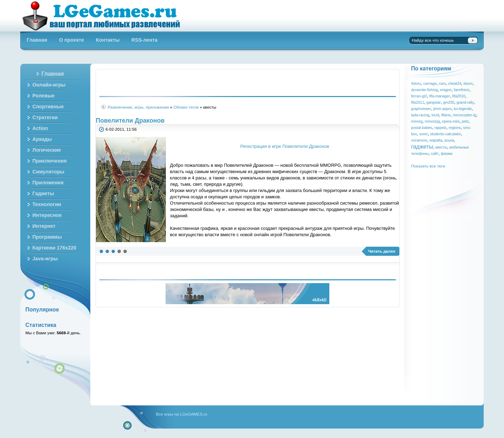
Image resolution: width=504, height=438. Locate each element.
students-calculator (446, 134)
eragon (446, 90)
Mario (446, 115)
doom (468, 83)
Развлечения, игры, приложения (138, 107)
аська (449, 140)
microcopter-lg (465, 115)
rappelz (440, 128)
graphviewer (421, 109)
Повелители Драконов (130, 121)
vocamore (419, 140)
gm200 (449, 102)
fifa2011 (417, 102)
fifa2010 (459, 96)
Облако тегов (186, 107)
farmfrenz (462, 90)
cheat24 (454, 83)
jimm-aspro (442, 109)
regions (455, 128)
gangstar (433, 102)
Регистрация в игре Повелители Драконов (285, 146)
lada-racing (420, 115)
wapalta (436, 140)
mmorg (417, 121)
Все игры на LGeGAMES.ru (182, 414)
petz (465, 121)
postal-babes (421, 128)
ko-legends (463, 109)
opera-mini (451, 121)
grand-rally (465, 102)
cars (442, 83)
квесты (441, 147)
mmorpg (432, 121)
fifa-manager (439, 96)
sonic (424, 134)
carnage (430, 83)
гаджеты (422, 146)
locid (435, 115)
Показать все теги (428, 166)
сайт (435, 153)
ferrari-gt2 (419, 96)
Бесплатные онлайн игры (105, 16)
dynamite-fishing (424, 90)
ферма (446, 153)
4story (416, 83)
